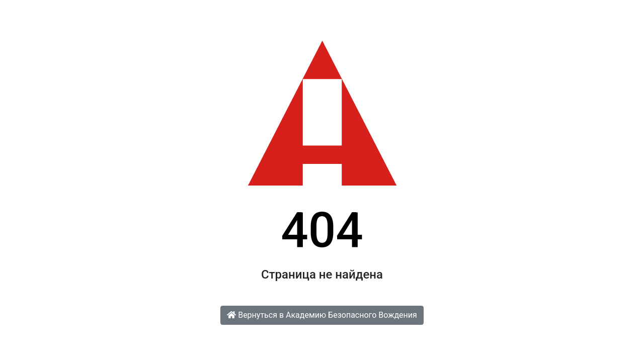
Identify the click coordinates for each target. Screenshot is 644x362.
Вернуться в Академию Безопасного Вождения (322, 315)
